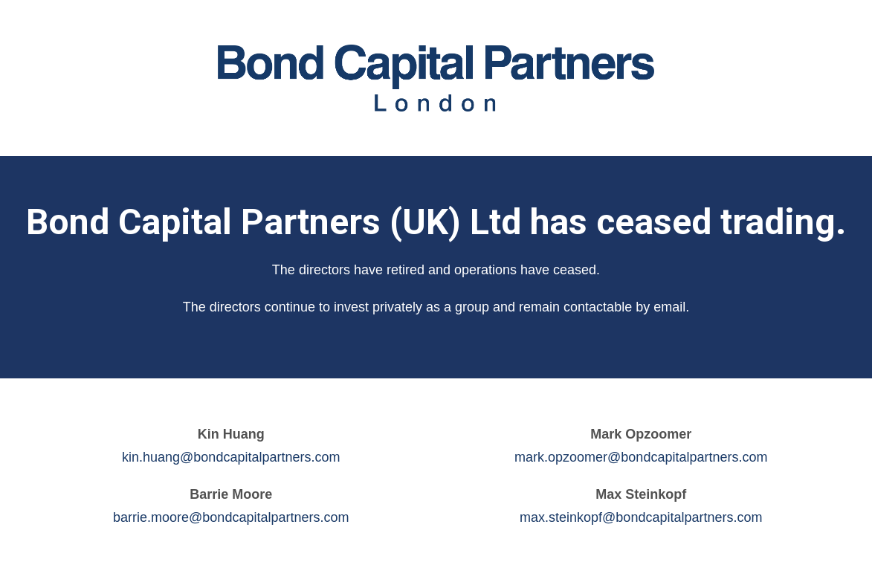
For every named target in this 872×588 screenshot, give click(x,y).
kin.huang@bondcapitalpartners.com (231, 457)
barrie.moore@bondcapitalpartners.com (231, 517)
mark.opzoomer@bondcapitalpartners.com (641, 457)
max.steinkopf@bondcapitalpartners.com (641, 517)
